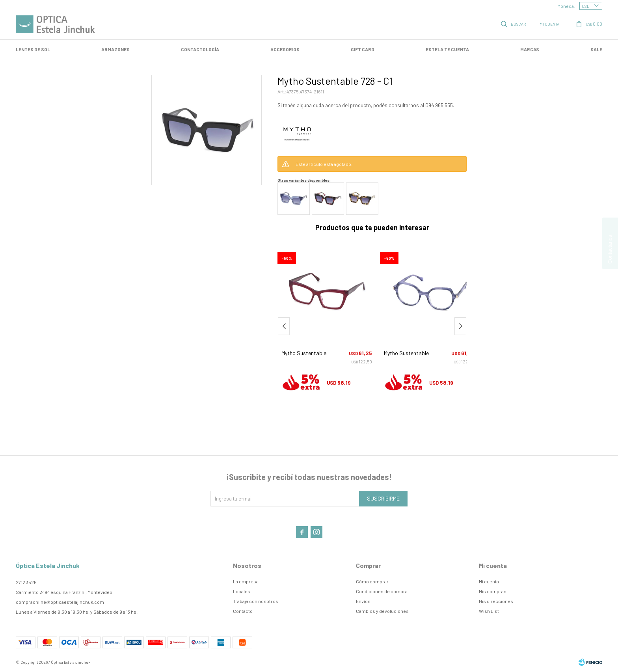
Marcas (530, 49)
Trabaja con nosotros (256, 601)
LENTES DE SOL (33, 49)
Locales (242, 591)
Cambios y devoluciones (382, 611)
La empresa (246, 581)
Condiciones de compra (382, 591)
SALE (596, 49)
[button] (460, 326)
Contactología (200, 49)
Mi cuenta (489, 581)
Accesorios (285, 49)
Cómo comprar (372, 581)
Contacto (243, 611)
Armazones (115, 49)
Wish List (489, 611)
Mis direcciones (496, 601)
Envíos (363, 601)
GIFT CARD (363, 49)
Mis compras (493, 591)
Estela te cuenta (447, 49)
